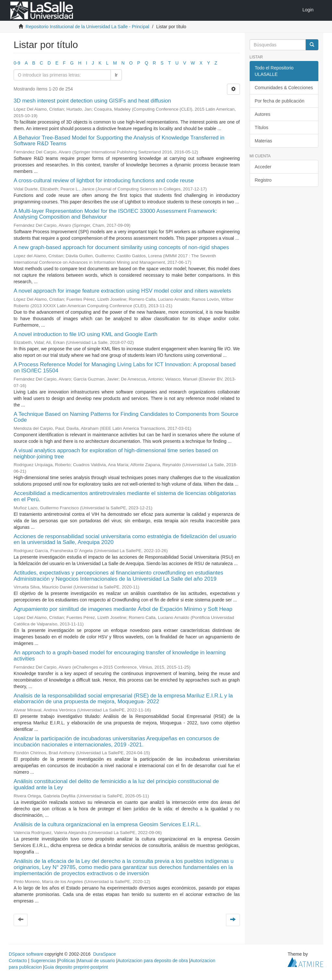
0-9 (17, 63)
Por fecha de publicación (280, 101)
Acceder (263, 167)
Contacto (18, 961)
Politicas (67, 961)
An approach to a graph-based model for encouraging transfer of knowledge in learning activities (120, 656)
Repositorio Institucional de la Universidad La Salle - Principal (87, 27)
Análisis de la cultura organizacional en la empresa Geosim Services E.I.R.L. (107, 824)
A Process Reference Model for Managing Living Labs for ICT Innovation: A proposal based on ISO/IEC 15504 (125, 368)
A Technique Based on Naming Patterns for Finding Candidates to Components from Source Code (126, 417)
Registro (263, 180)
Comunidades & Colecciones (284, 88)
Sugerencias (43, 961)
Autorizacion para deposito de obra (153, 961)
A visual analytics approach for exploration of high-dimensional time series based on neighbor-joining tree (116, 454)
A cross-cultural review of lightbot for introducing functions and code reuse (104, 181)
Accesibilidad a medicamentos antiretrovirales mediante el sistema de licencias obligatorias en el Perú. (125, 496)
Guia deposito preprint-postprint (76, 967)
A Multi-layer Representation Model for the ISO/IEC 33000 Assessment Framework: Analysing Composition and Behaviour (115, 214)
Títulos (262, 127)
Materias (264, 141)
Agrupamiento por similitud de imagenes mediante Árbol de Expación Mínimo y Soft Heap (123, 609)
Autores (263, 114)
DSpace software (26, 954)
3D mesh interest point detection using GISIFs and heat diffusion (92, 101)
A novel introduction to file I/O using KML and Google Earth (86, 334)
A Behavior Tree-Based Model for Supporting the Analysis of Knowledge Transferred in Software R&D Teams (119, 141)
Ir (116, 75)
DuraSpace (104, 954)
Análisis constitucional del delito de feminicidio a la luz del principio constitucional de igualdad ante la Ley (116, 784)
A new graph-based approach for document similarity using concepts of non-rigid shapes (121, 247)
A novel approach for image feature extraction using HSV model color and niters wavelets (122, 291)
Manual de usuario (96, 961)
